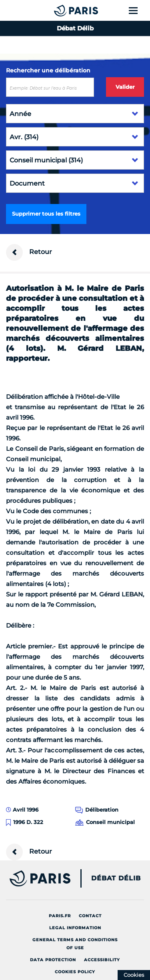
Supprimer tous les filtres (46, 214)
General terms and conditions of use (75, 944)
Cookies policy (75, 972)
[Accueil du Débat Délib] (60, 10)
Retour (29, 252)
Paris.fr (60, 916)
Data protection (53, 960)
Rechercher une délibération (48, 70)
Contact (90, 916)
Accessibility (102, 960)
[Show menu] (138, 10)
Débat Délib (116, 878)
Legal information (75, 928)
